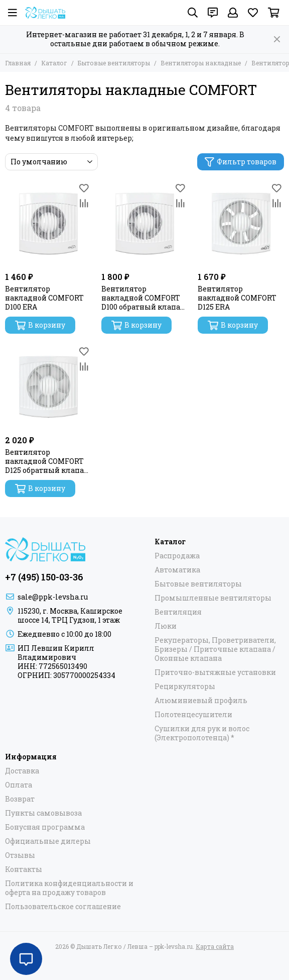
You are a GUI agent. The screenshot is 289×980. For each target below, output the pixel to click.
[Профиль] (233, 13)
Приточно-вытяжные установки (215, 672)
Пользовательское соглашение (63, 907)
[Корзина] (274, 13)
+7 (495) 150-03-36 (44, 577)
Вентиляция (178, 612)
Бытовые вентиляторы (114, 63)
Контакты (24, 869)
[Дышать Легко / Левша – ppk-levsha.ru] (45, 13)
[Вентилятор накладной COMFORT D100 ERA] (48, 224)
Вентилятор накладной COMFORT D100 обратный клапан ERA (143, 298)
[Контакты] (213, 13)
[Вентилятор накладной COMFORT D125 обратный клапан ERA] (48, 387)
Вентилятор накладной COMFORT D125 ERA (237, 298)
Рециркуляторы (185, 687)
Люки (166, 626)
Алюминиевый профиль (201, 701)
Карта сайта (215, 946)
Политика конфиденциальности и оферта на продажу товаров (69, 888)
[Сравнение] (84, 203)
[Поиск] (193, 13)
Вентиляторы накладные (201, 63)
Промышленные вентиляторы (213, 598)
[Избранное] (253, 13)
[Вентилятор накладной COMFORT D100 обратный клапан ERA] (144, 224)
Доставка (22, 771)
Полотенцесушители (193, 715)
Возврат (20, 799)
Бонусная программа (45, 827)
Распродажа (177, 556)
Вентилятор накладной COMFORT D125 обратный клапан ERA (47, 461)
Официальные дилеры (48, 841)
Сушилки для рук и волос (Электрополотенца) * (202, 733)
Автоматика (177, 570)
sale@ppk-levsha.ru (53, 597)
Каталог (54, 63)
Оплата (19, 785)
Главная (18, 63)
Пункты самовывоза (43, 813)
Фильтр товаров (241, 162)
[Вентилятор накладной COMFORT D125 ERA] (241, 224)
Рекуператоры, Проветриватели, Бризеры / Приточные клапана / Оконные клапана (215, 649)
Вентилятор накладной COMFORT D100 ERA (44, 298)
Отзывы (20, 855)
